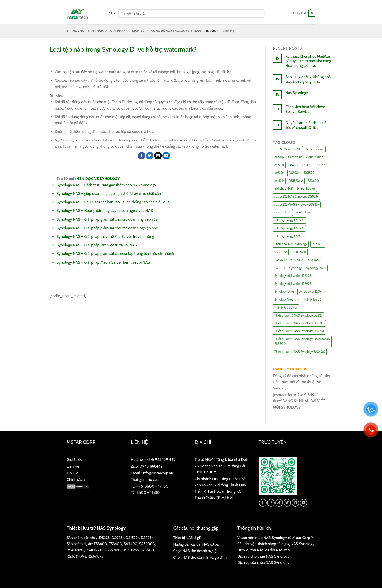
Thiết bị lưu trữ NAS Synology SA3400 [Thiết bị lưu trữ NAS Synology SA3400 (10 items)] (300, 352)
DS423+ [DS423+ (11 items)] (308, 165)
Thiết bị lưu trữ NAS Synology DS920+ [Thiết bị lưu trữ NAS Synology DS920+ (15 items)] (299, 323)
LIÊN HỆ (229, 31)
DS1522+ (132, 538)
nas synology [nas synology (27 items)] (302, 212)
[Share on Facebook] (142, 156)
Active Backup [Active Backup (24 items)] (315, 149)
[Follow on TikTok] (279, 503)
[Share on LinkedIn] (166, 156)
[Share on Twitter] (150, 156)
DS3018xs (131, 550)
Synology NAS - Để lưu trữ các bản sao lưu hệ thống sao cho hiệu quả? (114, 202)
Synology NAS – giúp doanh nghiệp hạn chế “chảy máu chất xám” (110, 194)
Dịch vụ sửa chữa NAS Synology (263, 563)
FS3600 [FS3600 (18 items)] (313, 181)
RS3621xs (112, 550)
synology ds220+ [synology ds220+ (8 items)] (310, 292)
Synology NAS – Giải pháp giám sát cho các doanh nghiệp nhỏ (107, 228)
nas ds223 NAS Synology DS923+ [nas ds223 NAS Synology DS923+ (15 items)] (296, 196)
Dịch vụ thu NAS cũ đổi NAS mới (264, 550)
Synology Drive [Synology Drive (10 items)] (284, 292)
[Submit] (268, 13)
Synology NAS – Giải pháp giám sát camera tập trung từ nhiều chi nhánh (115, 254)
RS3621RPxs (76, 556)
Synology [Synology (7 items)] (295, 268)
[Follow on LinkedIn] (295, 503)
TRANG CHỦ (76, 31)
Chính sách (76, 480)
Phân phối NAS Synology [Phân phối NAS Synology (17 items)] (291, 244)
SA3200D (147, 544)
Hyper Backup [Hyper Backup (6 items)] (306, 189)
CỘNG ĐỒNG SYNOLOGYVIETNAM (176, 31)
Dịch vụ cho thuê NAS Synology (263, 556)
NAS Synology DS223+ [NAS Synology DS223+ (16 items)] (289, 220)
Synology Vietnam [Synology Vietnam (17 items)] (286, 300)
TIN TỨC (212, 31)
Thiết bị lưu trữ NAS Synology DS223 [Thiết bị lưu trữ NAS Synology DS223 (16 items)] (298, 315)
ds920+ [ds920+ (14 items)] (279, 173)
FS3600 (100, 544)
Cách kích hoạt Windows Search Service (306, 109)
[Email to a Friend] (158, 156)
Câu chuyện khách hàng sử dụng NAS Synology (276, 544)
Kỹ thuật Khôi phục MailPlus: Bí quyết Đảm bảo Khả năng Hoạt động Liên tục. (308, 61)
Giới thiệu (75, 460)
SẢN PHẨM (97, 31)
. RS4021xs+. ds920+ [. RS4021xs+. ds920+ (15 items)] (288, 149)
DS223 (105, 538)
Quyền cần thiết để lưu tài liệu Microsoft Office (307, 125)
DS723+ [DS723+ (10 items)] (323, 165)
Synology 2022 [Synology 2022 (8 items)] (316, 268)
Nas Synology (297, 93)
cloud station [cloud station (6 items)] (315, 157)
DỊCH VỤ (140, 31)
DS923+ (118, 538)
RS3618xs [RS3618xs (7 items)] (281, 252)
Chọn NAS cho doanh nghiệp (196, 551)
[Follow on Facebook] (263, 503)
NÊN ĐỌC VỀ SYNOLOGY (98, 179)
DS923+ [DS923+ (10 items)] (294, 173)
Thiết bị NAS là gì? (188, 538)
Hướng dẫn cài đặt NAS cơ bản (197, 544)
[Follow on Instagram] (271, 503)
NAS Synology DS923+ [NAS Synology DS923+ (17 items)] (289, 236)
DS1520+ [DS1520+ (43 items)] (310, 173)
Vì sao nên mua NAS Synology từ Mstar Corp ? (275, 538)
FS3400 (115, 544)
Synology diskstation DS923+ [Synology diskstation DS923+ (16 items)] (294, 284)
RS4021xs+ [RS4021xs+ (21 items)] (299, 252)
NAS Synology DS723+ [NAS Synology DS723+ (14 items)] (289, 228)
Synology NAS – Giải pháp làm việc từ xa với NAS (97, 245)
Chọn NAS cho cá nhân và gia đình (200, 557)
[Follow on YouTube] (304, 503)
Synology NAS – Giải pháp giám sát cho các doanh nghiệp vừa (107, 219)
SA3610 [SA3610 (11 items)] (280, 268)
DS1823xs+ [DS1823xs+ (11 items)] (296, 181)
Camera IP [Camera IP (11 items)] (295, 157)
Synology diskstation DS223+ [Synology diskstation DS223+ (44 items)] (293, 276)
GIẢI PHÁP (119, 31)
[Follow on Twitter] (287, 503)
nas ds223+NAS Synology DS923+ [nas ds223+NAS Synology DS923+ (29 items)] (297, 204)
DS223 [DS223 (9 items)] (293, 165)
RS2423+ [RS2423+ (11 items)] (318, 244)
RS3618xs (95, 556)
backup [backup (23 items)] (279, 157)
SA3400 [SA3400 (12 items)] (314, 260)
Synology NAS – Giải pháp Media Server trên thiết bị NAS (103, 262)
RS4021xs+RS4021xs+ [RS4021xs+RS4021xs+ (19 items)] (289, 260)
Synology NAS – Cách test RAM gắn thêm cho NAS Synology (106, 185)
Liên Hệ (73, 466)
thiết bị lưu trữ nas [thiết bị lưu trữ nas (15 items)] (286, 307)
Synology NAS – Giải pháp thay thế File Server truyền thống (105, 236)
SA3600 (147, 550)
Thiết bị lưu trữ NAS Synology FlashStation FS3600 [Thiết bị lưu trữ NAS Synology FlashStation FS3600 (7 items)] (302, 341)
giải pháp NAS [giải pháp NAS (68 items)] (284, 189)
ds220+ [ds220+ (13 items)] (279, 165)
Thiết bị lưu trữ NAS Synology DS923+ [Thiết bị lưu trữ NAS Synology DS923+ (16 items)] (299, 331)
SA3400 (131, 544)
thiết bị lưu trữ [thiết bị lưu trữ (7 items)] (312, 300)
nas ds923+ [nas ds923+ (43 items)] (282, 212)
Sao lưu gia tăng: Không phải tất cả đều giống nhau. (309, 79)
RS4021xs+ (75, 550)
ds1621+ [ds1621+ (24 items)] (279, 181)
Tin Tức (72, 473)
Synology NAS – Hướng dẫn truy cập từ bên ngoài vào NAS (105, 211)
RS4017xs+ (94, 550)
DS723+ (147, 538)
